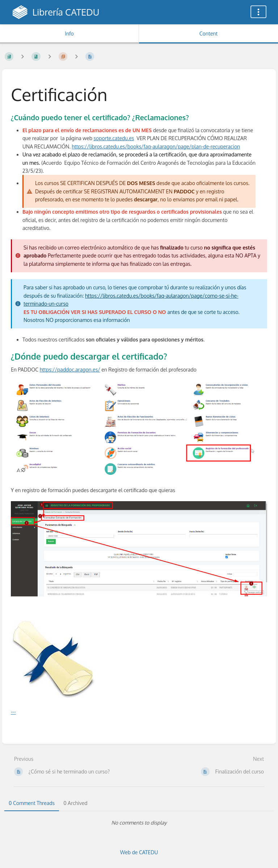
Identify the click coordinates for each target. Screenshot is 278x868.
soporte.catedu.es (114, 138)
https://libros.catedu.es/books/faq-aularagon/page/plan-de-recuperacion (156, 146)
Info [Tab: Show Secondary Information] (69, 33)
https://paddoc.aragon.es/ (70, 370)
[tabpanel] (139, 823)
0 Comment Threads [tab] (32, 803)
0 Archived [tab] (75, 803)
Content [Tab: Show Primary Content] (208, 33)
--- (13, 712)
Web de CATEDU (139, 852)
